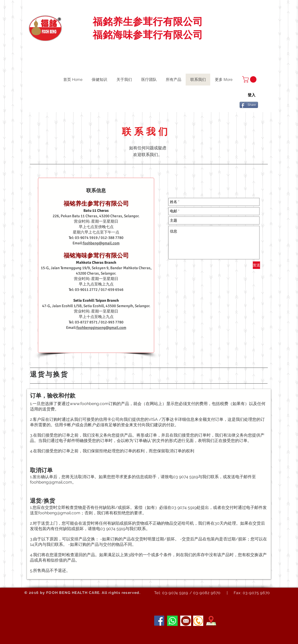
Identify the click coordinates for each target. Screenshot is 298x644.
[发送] (256, 265)
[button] (250, 79)
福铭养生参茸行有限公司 (96, 204)
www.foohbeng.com (89, 404)
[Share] (249, 105)
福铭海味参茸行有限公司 (96, 256)
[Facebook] (159, 621)
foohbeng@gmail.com (101, 243)
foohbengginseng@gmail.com (101, 328)
